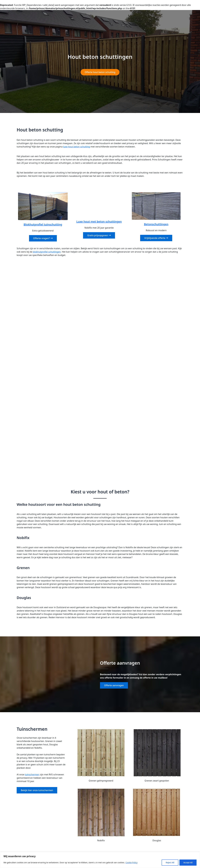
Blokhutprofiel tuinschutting (43, 224)
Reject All (170, 863)
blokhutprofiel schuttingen (47, 252)
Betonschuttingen (156, 224)
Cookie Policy (131, 863)
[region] (100, 860)
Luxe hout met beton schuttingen (99, 222)
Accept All (188, 863)
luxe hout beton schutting (77, 147)
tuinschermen (32, 775)
